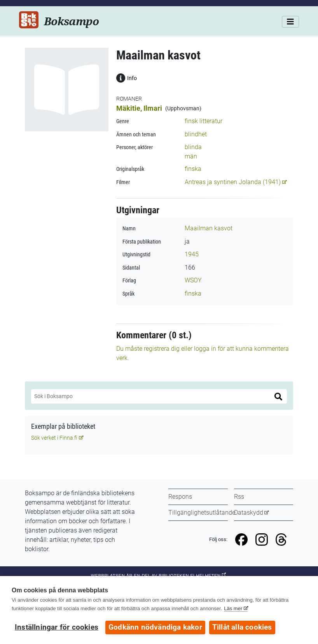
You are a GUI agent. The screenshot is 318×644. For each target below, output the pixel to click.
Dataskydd (249, 513)
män (191, 156)
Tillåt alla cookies (242, 627)
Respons (180, 497)
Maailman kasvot (209, 228)
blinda (193, 147)
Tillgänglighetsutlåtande (202, 513)
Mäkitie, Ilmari (139, 108)
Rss (239, 497)
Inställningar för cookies (57, 627)
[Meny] (290, 22)
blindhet (196, 134)
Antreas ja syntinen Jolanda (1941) (233, 182)
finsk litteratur (204, 121)
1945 (192, 254)
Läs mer (233, 608)
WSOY (193, 280)
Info (127, 77)
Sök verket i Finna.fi (54, 438)
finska (193, 169)
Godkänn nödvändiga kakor (155, 627)
